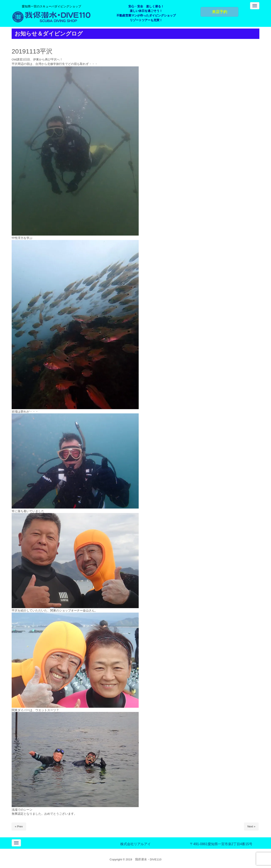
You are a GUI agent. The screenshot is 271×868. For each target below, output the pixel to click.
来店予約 (220, 12)
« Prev (19, 826)
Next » (251, 826)
